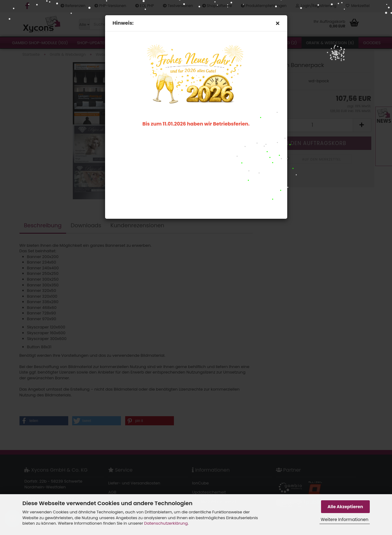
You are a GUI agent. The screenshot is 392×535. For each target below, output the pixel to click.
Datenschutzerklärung (166, 523)
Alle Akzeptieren (345, 507)
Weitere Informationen (344, 519)
